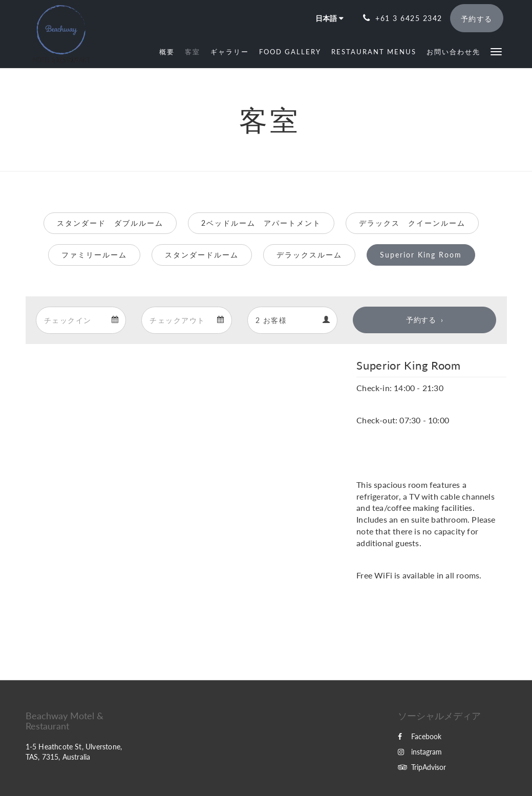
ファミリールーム (94, 255)
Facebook (420, 736)
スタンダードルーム (202, 255)
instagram (420, 752)
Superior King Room (421, 255)
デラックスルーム (309, 255)
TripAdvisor (422, 767)
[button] (496, 51)
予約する (421, 320)
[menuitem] (167, 52)
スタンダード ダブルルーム (110, 223)
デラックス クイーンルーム (412, 223)
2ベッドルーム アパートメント (261, 223)
